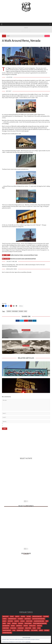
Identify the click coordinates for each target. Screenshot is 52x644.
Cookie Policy (28, 642)
